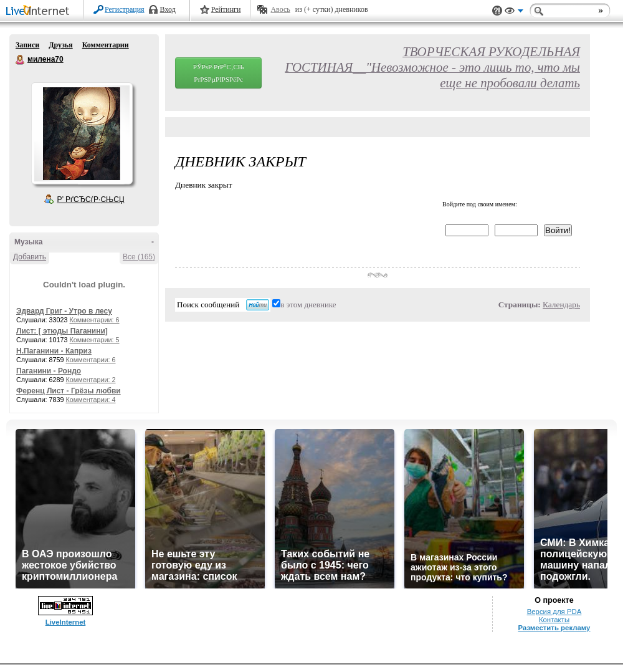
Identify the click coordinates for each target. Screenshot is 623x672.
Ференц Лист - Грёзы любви (69, 391)
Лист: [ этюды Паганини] (62, 331)
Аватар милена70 (82, 133)
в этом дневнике (308, 305)
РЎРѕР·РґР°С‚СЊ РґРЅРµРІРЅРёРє (219, 73)
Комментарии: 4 (91, 400)
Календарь (561, 305)
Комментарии (106, 45)
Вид (514, 12)
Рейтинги (226, 9)
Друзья (60, 45)
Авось (280, 9)
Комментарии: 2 (91, 380)
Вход (168, 9)
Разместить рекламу (554, 628)
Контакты (554, 620)
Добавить (30, 257)
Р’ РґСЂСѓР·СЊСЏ (91, 199)
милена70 (21, 60)
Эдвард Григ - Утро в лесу (64, 311)
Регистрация (125, 9)
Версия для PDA (554, 612)
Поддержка (497, 11)
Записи (27, 45)
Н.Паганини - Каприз (54, 351)
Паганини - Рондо (49, 371)
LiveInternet (40, 12)
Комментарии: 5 (95, 340)
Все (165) (139, 257)
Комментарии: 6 (95, 320)
